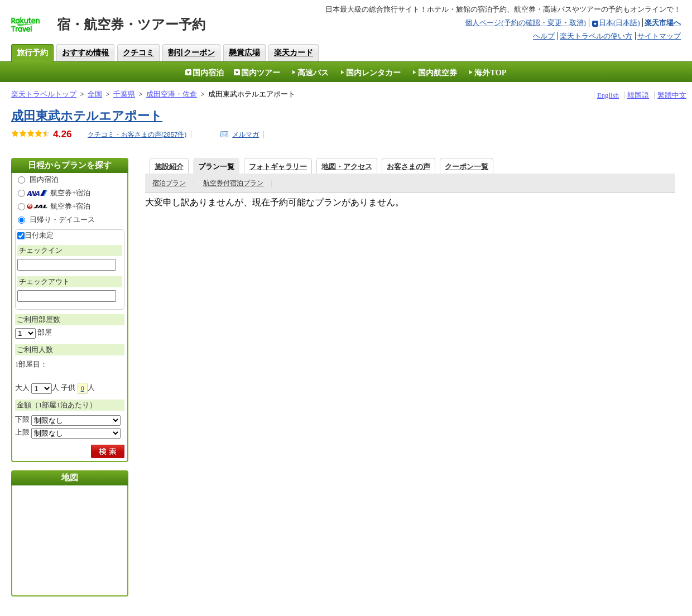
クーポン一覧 (467, 167)
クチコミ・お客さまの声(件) (137, 134)
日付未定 (39, 235)
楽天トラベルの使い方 (596, 36)
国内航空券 (438, 73)
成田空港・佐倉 (172, 94)
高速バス (313, 73)
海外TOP (490, 73)
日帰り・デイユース (62, 220)
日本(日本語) (619, 23)
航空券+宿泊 (70, 193)
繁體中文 (672, 95)
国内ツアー (261, 73)
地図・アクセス (347, 167)
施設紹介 (169, 167)
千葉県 (124, 94)
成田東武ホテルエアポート (87, 116)
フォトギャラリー (278, 167)
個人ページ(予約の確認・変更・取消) (525, 23)
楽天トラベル (31, 28)
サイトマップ (659, 36)
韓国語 (638, 95)
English (608, 95)
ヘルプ (544, 36)
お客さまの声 (409, 167)
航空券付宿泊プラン (233, 183)
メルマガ (246, 134)
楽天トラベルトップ (44, 94)
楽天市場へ (663, 23)
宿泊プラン (169, 183)
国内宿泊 (208, 73)
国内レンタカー (373, 73)
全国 (95, 94)
